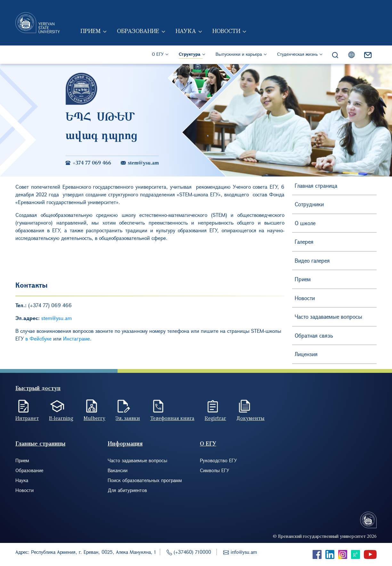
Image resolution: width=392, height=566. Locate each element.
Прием (91, 31)
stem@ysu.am (57, 318)
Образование (139, 31)
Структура (190, 55)
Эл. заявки (128, 418)
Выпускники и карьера (239, 55)
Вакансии (118, 470)
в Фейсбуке (38, 338)
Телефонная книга (172, 418)
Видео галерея (312, 261)
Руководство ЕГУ (218, 460)
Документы (250, 418)
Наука (186, 31)
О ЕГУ (158, 55)
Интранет (27, 418)
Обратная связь (314, 336)
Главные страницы (40, 443)
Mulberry (94, 418)
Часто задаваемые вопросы (328, 317)
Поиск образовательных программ (145, 480)
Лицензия (306, 354)
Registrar (215, 418)
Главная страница (316, 186)
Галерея (304, 242)
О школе (305, 223)
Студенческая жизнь (297, 55)
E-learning (61, 418)
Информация (125, 443)
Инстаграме (77, 338)
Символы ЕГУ (215, 470)
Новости (227, 31)
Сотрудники (309, 204)
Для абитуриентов (127, 490)
